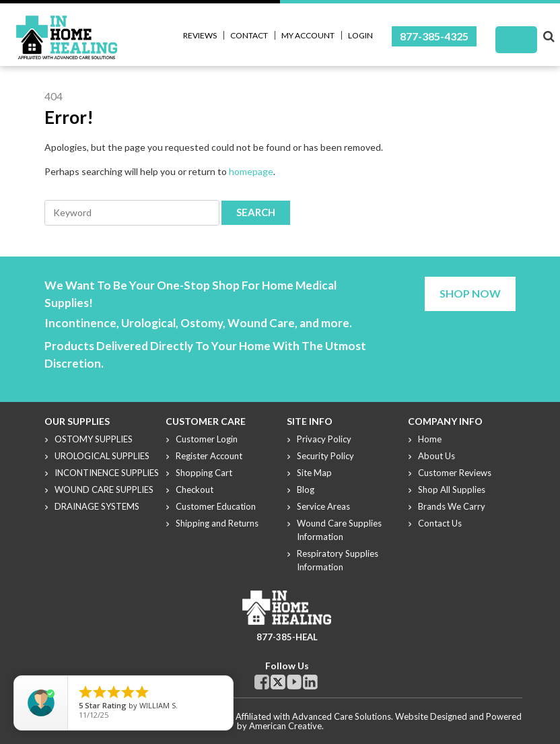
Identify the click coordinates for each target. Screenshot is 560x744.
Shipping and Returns (217, 523)
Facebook (262, 682)
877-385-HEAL (287, 637)
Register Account (209, 456)
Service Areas (323, 506)
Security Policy (325, 456)
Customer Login (207, 439)
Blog (306, 489)
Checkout (195, 489)
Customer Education (216, 506)
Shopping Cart (204, 473)
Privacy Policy (324, 439)
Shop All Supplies (452, 489)
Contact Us (440, 523)
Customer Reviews (455, 473)
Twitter (278, 682)
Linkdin (310, 682)
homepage (251, 171)
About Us (436, 456)
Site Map (314, 473)
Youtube (294, 682)
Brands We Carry (452, 506)
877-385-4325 (434, 36)
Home (430, 439)
